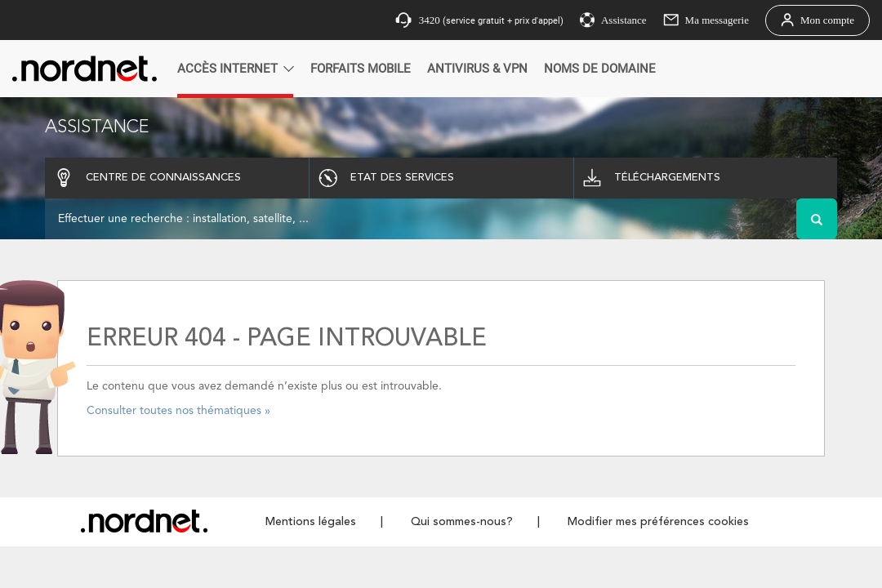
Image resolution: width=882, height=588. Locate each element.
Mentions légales (311, 522)
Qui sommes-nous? (462, 522)
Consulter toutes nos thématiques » (178, 411)
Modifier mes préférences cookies (658, 522)
